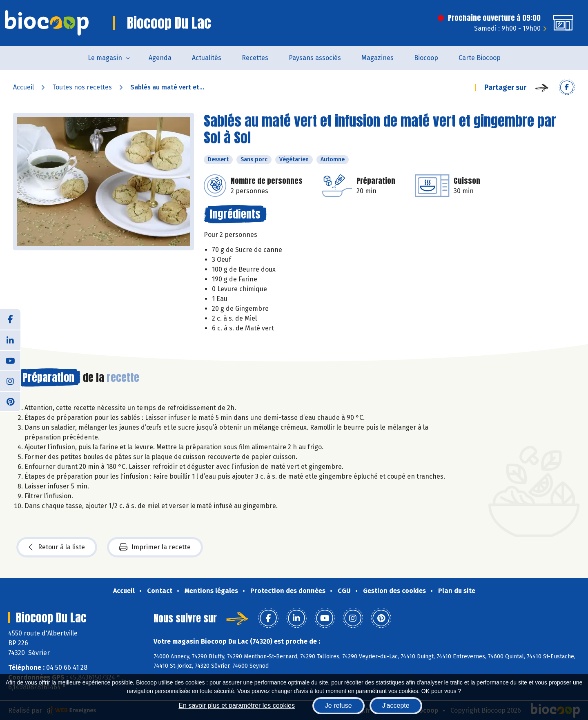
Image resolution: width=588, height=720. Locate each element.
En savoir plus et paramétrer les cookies (237, 706)
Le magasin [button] (105, 58)
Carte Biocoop (480, 58)
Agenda (160, 58)
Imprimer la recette (155, 547)
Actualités (207, 58)
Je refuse (339, 706)
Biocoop (426, 58)
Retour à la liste (57, 547)
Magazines (378, 58)
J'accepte (396, 706)
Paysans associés (315, 58)
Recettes (255, 58)
